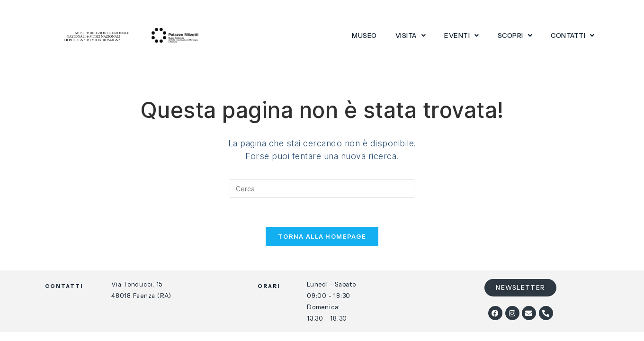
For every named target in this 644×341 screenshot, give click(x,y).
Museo (364, 36)
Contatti (573, 36)
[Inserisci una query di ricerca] (322, 188)
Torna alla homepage (322, 236)
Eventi (462, 36)
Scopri (515, 36)
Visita (411, 36)
